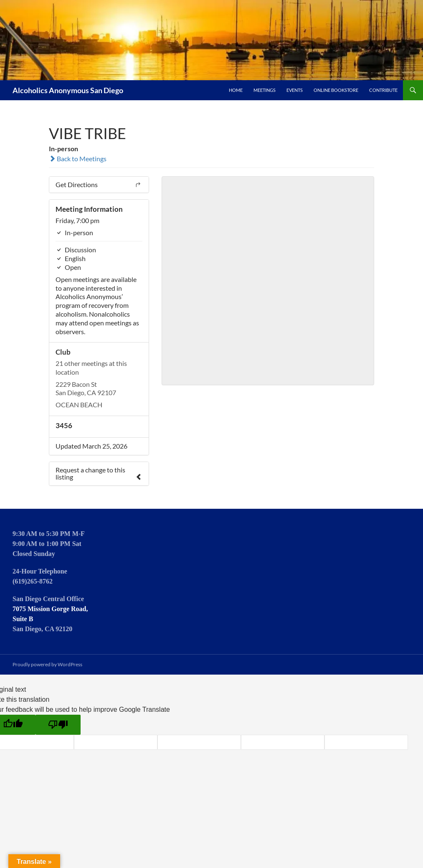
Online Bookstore (336, 90)
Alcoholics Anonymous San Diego (68, 90)
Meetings (265, 90)
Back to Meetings (78, 159)
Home (236, 90)
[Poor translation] (58, 725)
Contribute (383, 90)
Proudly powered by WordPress (47, 664)
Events (295, 90)
